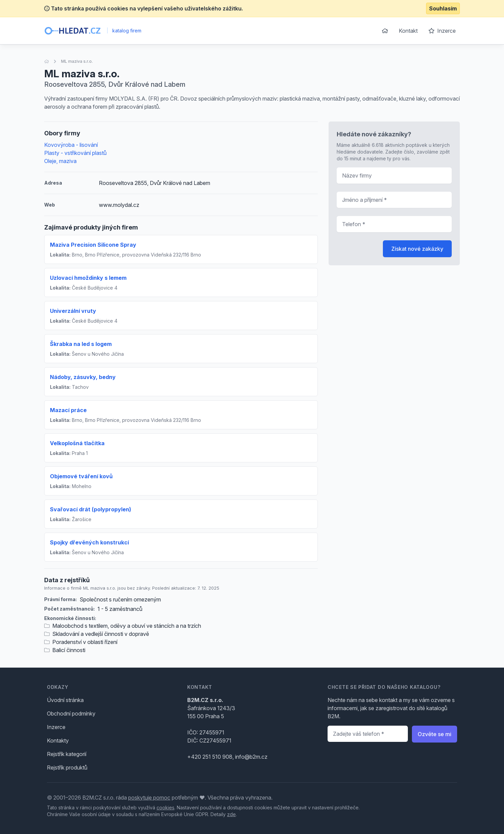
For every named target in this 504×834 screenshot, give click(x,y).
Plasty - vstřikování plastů (75, 153)
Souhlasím (443, 8)
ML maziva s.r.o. (77, 61)
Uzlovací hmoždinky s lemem (88, 278)
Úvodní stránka (65, 700)
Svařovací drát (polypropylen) (91, 509)
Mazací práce (68, 410)
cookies (165, 808)
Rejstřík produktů (67, 768)
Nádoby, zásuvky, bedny (83, 377)
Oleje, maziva (60, 161)
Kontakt (408, 31)
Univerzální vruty (73, 311)
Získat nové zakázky (417, 249)
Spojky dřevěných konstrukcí (89, 542)
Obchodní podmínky (71, 714)
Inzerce (442, 31)
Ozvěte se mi (435, 734)
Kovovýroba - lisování (71, 145)
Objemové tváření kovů (81, 476)
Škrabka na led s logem (81, 344)
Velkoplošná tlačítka (77, 443)
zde (231, 814)
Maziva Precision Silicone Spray (93, 245)
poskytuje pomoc (149, 798)
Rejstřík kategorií (67, 754)
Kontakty (58, 741)
